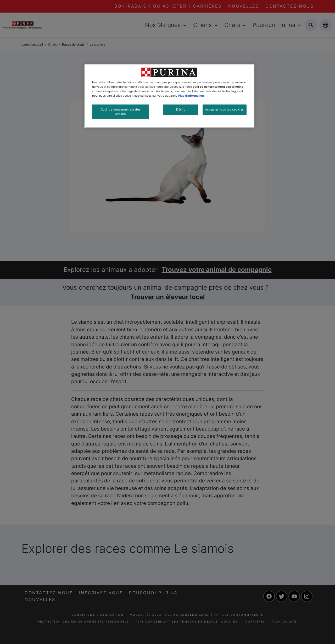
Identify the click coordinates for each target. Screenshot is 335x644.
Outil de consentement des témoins (121, 112)
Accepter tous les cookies (225, 109)
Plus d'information (191, 96)
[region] (169, 96)
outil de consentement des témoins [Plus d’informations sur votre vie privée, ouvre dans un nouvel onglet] (218, 87)
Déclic (181, 109)
